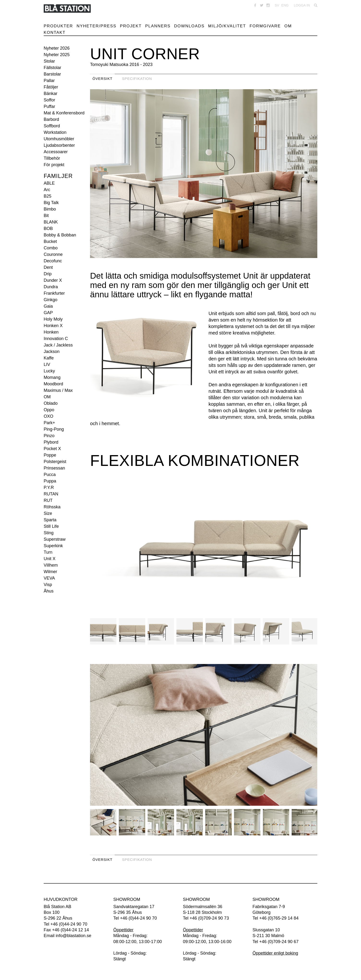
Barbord (51, 119)
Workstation (55, 132)
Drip (48, 274)
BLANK (51, 222)
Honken (51, 332)
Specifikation (137, 78)
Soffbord (52, 126)
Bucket (50, 241)
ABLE (49, 183)
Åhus (49, 591)
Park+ (49, 423)
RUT (48, 500)
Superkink (53, 546)
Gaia (48, 306)
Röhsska (52, 507)
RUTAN (51, 494)
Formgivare (265, 26)
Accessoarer (56, 152)
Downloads (189, 26)
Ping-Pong (54, 429)
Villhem (51, 565)
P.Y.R (49, 487)
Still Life (51, 526)
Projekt (131, 26)
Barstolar (52, 74)
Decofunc (53, 261)
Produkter (58, 26)
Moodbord (53, 384)
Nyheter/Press (96, 26)
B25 (48, 196)
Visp (48, 585)
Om (288, 26)
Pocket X (52, 449)
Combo (51, 248)
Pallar (49, 81)
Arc (47, 190)
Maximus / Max (58, 390)
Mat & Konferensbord (64, 113)
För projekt (54, 165)
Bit (46, 216)
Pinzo (49, 436)
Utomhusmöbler (59, 139)
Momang (52, 377)
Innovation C (56, 339)
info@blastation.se (73, 936)
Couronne (53, 254)
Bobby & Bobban (60, 235)
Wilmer (50, 572)
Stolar (49, 61)
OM (47, 397)
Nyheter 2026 (57, 48)
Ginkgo (51, 300)
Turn (48, 552)
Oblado (51, 403)
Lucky (49, 371)
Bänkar (51, 94)
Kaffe (49, 358)
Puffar (49, 106)
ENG (285, 5)
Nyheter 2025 (57, 55)
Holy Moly (53, 319)
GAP (48, 313)
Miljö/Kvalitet (227, 26)
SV (277, 5)
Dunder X (53, 280)
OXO (48, 416)
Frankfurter (54, 293)
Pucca (50, 475)
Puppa (50, 481)
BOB (48, 229)
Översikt (102, 78)
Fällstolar (52, 68)
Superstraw (55, 539)
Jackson (52, 352)
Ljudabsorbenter (59, 145)
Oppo (49, 410)
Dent (48, 267)
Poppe (50, 455)
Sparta (50, 520)
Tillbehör (52, 158)
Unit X (50, 559)
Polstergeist (55, 462)
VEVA (49, 578)
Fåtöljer (51, 87)
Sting (49, 533)
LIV (47, 364)
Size (48, 513)
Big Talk (51, 203)
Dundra (51, 287)
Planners (158, 26)
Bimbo (50, 209)
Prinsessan (54, 468)
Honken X (53, 326)
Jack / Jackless (58, 345)
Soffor (49, 100)
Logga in (302, 5)
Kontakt (55, 32)
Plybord (51, 442)
